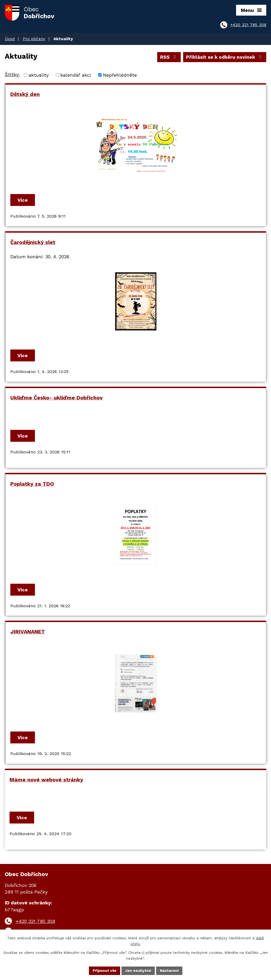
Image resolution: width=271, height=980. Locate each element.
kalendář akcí (76, 75)
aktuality (39, 75)
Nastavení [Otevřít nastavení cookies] (169, 970)
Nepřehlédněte (120, 75)
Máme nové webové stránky (46, 780)
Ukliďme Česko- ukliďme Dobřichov (57, 398)
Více (23, 200)
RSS (169, 57)
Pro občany (34, 39)
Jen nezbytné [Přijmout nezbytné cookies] (138, 970)
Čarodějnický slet (33, 242)
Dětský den (25, 94)
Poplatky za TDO (32, 484)
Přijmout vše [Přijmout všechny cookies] (105, 970)
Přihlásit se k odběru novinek (225, 57)
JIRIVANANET (28, 632)
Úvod (10, 39)
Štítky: (12, 74)
